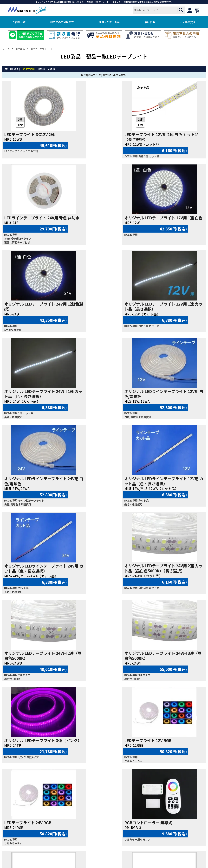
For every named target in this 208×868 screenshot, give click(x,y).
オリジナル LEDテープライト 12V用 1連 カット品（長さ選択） (173, 228)
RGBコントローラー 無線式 (166, 576)
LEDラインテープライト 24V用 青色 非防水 (173, 137)
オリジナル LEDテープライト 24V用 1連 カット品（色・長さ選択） (36, 315)
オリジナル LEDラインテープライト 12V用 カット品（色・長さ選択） (36, 403)
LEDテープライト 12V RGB (28, 576)
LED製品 (20, 49)
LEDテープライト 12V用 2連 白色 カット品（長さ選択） (104, 137)
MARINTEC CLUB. (100, 860)
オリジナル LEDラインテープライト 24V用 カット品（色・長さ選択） (104, 403)
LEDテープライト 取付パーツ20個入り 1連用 (36, 661)
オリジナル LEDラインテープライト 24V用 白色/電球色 (173, 315)
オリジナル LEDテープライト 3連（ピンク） (171, 491)
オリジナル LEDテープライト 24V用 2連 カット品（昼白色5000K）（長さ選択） (173, 405)
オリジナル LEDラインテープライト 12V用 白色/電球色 (104, 315)
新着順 (51, 69)
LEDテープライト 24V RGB (97, 576)
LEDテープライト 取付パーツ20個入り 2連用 (105, 661)
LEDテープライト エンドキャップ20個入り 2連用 (36, 744)
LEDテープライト (40, 49)
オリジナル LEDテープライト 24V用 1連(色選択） (104, 228)
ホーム (6, 49)
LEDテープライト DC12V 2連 (29, 134)
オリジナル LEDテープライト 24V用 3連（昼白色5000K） (104, 491)
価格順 (41, 69)
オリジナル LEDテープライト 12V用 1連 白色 (36, 228)
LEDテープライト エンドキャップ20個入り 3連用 (105, 744)
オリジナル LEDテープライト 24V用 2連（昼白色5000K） (36, 491)
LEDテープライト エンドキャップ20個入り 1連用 (174, 661)
